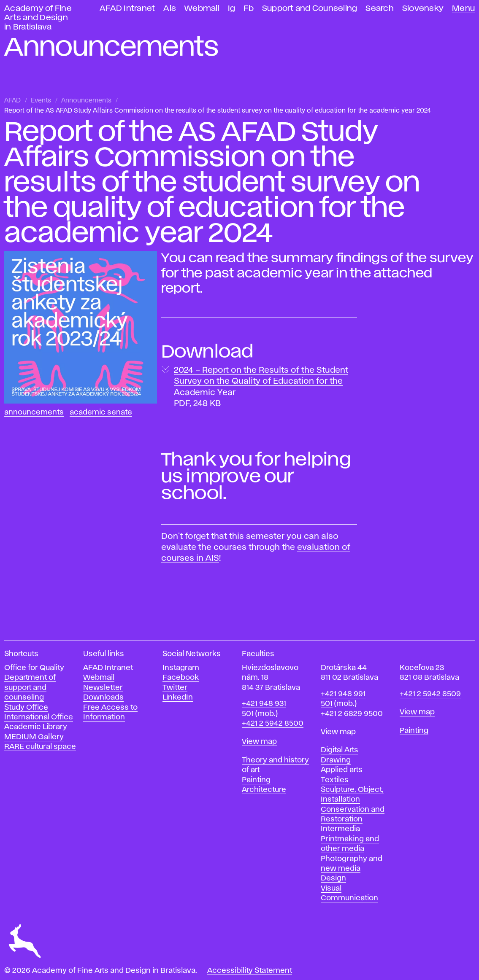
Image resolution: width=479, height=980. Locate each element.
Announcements (86, 101)
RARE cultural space (40, 747)
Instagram (181, 668)
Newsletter (103, 688)
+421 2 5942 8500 (273, 724)
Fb (249, 9)
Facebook (181, 678)
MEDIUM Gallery (34, 737)
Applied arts (342, 770)
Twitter (175, 688)
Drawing (336, 760)
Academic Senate (101, 412)
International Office (39, 717)
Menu (463, 9)
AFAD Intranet (127, 9)
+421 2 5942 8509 (430, 694)
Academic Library (36, 727)
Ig (232, 9)
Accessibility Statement (250, 971)
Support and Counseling (310, 9)
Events (41, 101)
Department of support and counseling (30, 688)
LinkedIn (178, 697)
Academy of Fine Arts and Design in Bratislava (38, 18)
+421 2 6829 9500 (352, 714)
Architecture (264, 790)
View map (259, 742)
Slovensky (423, 9)
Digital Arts (340, 750)
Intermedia (340, 829)
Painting (256, 780)
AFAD (12, 101)
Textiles (335, 780)
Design (333, 878)
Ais (170, 9)
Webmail (202, 9)
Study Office (26, 708)
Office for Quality (34, 668)
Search (380, 9)
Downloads (103, 697)
